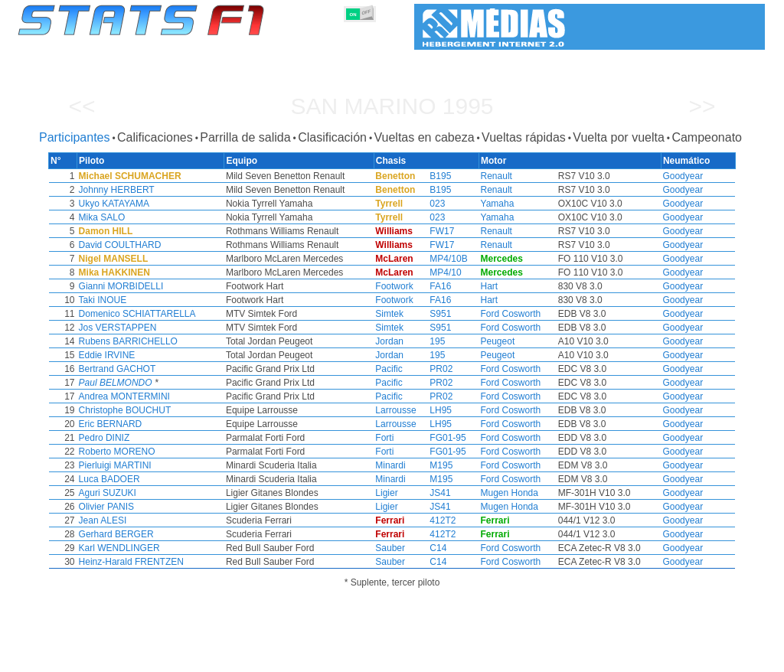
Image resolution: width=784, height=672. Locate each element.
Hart (472, 286)
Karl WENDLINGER (165, 548)
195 (428, 341)
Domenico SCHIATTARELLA (183, 314)
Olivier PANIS (152, 507)
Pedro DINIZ (150, 438)
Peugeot (480, 341)
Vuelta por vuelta (618, 137)
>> (702, 106)
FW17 (433, 231)
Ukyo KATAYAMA (159, 204)
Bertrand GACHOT (163, 369)
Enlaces (642, 657)
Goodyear (637, 176)
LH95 (431, 410)
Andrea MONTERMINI (170, 396)
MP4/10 (436, 272)
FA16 (431, 286)
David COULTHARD (165, 245)
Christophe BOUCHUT (170, 410)
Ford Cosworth (493, 314)
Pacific (387, 369)
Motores (391, 657)
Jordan (388, 341)
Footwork (392, 286)
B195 (431, 176)
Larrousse (394, 410)
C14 (429, 548)
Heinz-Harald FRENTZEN (176, 562)
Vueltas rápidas (524, 137)
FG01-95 (438, 438)
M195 (432, 465)
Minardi (389, 465)
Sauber (389, 548)
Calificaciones (155, 137)
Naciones (504, 657)
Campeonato (707, 137)
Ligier (385, 493)
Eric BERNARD (156, 424)
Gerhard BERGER (162, 534)
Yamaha (480, 204)
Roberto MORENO (162, 452)
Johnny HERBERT (162, 190)
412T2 (433, 520)
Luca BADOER (155, 479)
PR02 (432, 369)
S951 (431, 314)
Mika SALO (147, 217)
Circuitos (556, 657)
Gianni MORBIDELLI (167, 286)
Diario (600, 657)
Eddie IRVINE (152, 355)
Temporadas (130, 657)
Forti (383, 438)
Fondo (685, 657)
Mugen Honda (492, 493)
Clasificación (332, 137)
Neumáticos (446, 657)
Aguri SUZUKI (153, 493)
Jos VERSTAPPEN (163, 328)
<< (82, 106)
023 (428, 204)
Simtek (388, 314)
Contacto (730, 657)
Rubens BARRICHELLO (173, 341)
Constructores (330, 657)
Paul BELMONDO (161, 383)
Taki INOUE (148, 300)
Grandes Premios (207, 657)
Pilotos (272, 657)
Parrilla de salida (245, 137)
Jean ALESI (148, 520)
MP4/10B (439, 259)
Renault (479, 176)
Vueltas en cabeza (424, 137)
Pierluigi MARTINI (160, 465)
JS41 (431, 493)
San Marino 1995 (392, 106)
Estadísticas (65, 657)
